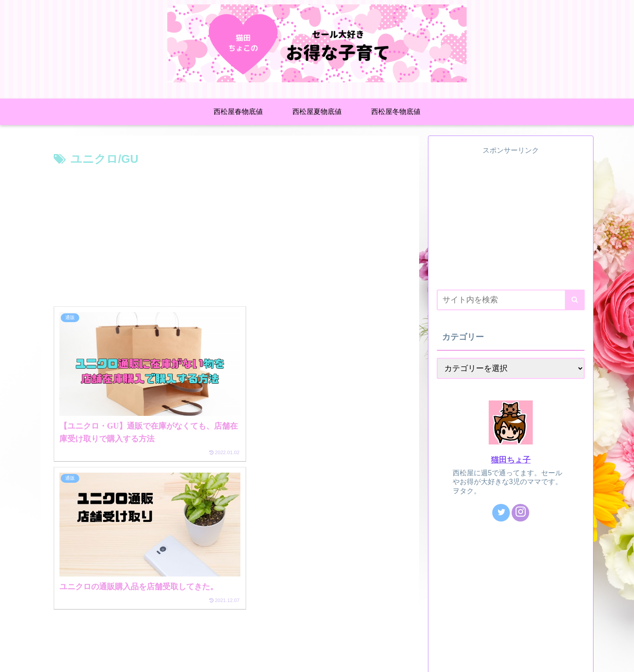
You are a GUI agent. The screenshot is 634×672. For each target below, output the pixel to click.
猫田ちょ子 (511, 460)
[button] (575, 300)
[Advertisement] (230, 235)
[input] (511, 300)
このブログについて (77, 659)
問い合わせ (200, 659)
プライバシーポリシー (144, 659)
